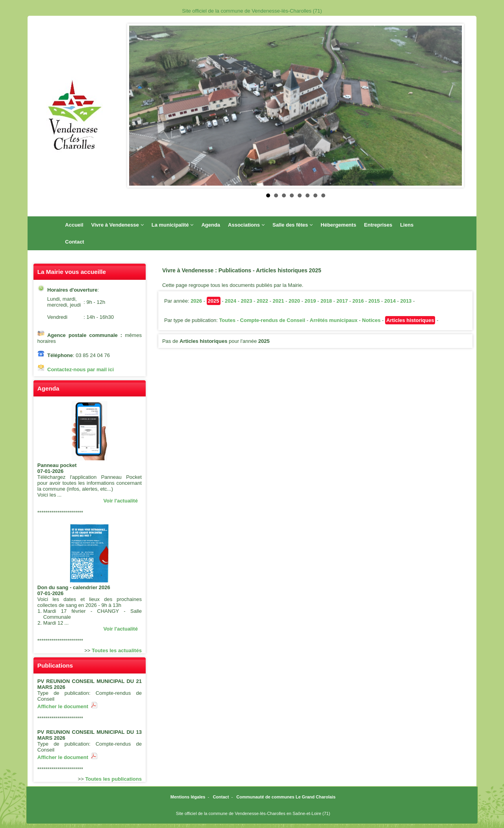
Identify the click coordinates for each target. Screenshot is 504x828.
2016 (358, 301)
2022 (262, 301)
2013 (406, 301)
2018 (326, 301)
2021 (279, 301)
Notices (372, 320)
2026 (196, 301)
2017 (342, 301)
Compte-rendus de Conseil (273, 320)
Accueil (74, 225)
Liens (407, 225)
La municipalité (173, 225)
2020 (294, 301)
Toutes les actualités (117, 650)
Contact (74, 242)
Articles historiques (410, 320)
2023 (247, 301)
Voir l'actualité (121, 501)
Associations (246, 225)
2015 (374, 301)
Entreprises (378, 225)
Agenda (211, 225)
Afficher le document (68, 706)
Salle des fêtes (293, 225)
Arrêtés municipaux (334, 320)
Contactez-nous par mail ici (81, 369)
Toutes (227, 320)
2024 (231, 301)
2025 (214, 301)
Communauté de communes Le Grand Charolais (286, 797)
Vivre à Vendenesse (118, 225)
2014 (390, 301)
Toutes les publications (113, 779)
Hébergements (338, 225)
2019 (310, 301)
